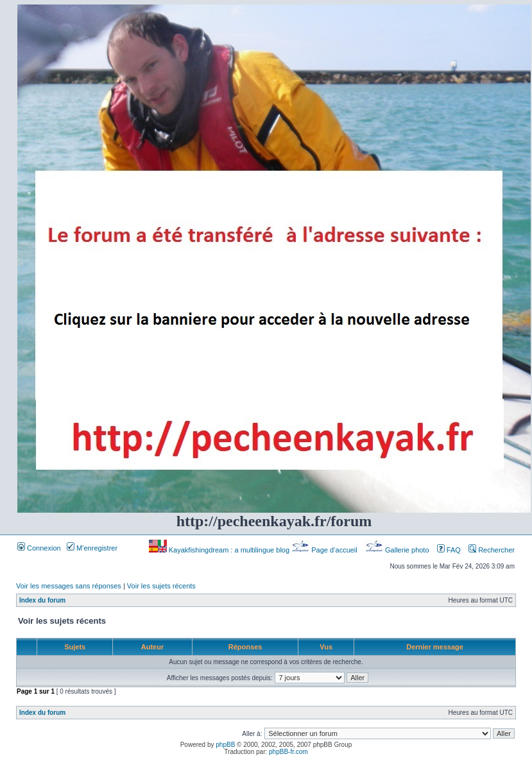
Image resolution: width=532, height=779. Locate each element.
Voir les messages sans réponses (69, 586)
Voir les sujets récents (161, 586)
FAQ (449, 550)
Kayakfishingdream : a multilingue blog (220, 550)
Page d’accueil (325, 550)
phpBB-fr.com (288, 752)
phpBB (225, 745)
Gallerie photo (398, 550)
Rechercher (492, 550)
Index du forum (42, 600)
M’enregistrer (92, 548)
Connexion (39, 548)
